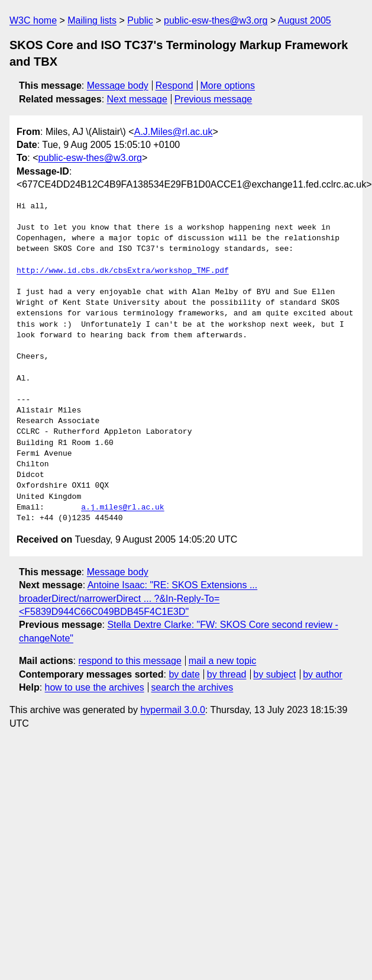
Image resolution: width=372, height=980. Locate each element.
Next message (137, 99)
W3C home (33, 20)
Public (140, 20)
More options (228, 86)
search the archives (193, 687)
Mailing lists (92, 20)
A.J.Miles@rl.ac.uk (174, 132)
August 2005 (305, 20)
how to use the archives (95, 687)
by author (323, 674)
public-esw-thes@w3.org (216, 20)
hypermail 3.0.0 (172, 710)
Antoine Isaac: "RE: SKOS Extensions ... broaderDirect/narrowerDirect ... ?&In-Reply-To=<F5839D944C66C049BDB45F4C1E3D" (138, 598)
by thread (227, 674)
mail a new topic (223, 661)
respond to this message (130, 661)
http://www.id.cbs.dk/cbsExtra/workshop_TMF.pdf (123, 271)
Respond (174, 86)
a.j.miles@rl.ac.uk (122, 508)
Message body (118, 86)
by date (184, 674)
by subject (274, 674)
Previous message (214, 99)
